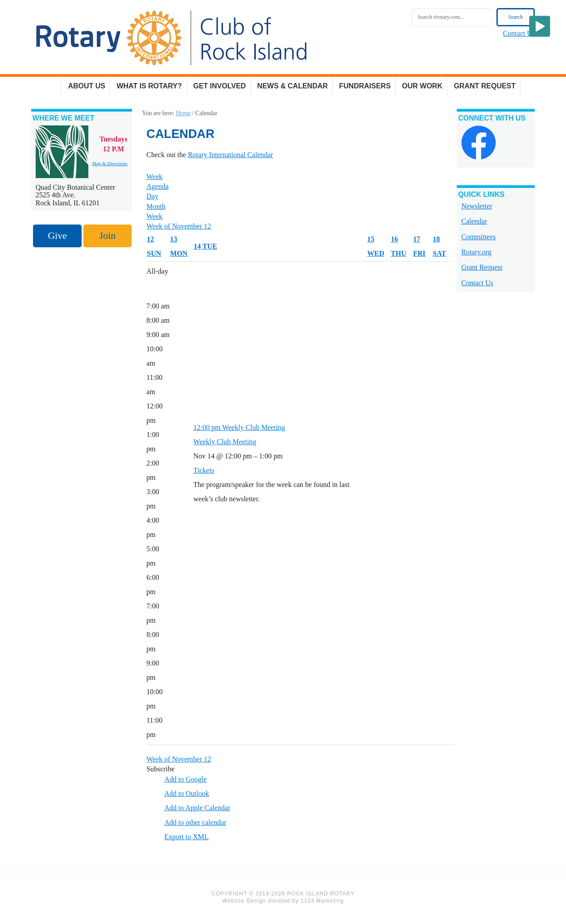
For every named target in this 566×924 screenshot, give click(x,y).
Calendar (474, 223)
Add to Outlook (186, 795)
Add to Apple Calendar (197, 809)
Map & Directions (110, 165)
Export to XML (186, 838)
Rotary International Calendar (230, 156)
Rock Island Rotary (171, 38)
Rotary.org (476, 253)
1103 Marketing (322, 902)
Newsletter (477, 207)
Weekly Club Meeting (225, 443)
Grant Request (482, 268)
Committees (478, 238)
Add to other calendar (195, 824)
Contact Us (519, 33)
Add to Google (185, 780)
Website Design (244, 902)
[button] (160, 770)
